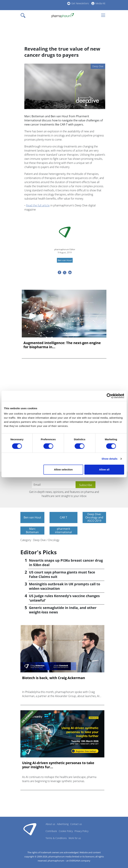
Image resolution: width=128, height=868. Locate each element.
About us (50, 824)
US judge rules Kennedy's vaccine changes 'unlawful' (64, 598)
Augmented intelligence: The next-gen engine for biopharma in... (62, 345)
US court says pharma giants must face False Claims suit (62, 574)
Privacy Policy (81, 831)
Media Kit (100, 3)
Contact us (76, 824)
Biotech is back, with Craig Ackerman (54, 678)
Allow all (104, 469)
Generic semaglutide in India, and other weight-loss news (63, 610)
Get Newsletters (80, 3)
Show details (110, 459)
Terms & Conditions (56, 838)
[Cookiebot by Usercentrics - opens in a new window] (109, 396)
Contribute (51, 831)
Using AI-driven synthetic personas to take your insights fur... (58, 765)
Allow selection (63, 469)
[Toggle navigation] (24, 15)
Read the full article (38, 205)
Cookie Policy (66, 831)
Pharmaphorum (30, 829)
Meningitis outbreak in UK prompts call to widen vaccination (65, 586)
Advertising (63, 824)
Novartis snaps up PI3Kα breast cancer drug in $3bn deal (66, 563)
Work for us (75, 838)
